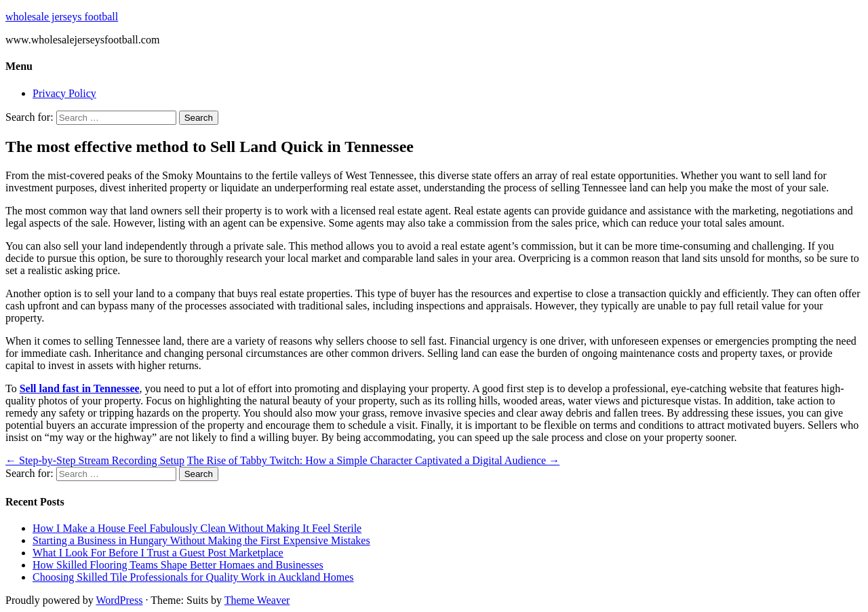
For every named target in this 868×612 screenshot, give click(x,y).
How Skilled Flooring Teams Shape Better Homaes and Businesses (178, 565)
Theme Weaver (257, 600)
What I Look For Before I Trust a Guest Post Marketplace (158, 553)
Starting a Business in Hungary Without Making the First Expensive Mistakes (201, 540)
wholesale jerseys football (62, 17)
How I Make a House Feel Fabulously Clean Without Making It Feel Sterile (197, 528)
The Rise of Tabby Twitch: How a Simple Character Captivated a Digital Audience (373, 460)
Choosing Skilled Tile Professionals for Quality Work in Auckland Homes (193, 577)
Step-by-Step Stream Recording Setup (95, 460)
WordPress (119, 600)
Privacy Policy (64, 93)
